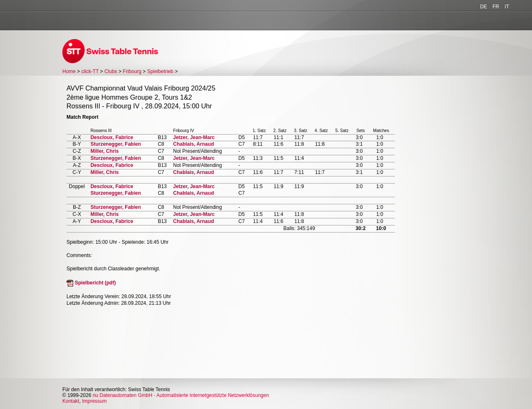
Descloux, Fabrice (112, 137)
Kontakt (71, 401)
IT (507, 7)
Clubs (111, 71)
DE (484, 7)
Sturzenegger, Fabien (116, 144)
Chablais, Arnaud (193, 144)
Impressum (94, 401)
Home (69, 71)
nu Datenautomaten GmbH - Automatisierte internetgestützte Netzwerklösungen (181, 395)
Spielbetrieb (160, 71)
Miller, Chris (105, 151)
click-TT (90, 71)
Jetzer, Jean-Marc (194, 137)
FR (496, 7)
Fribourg (132, 71)
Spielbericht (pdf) (95, 283)
